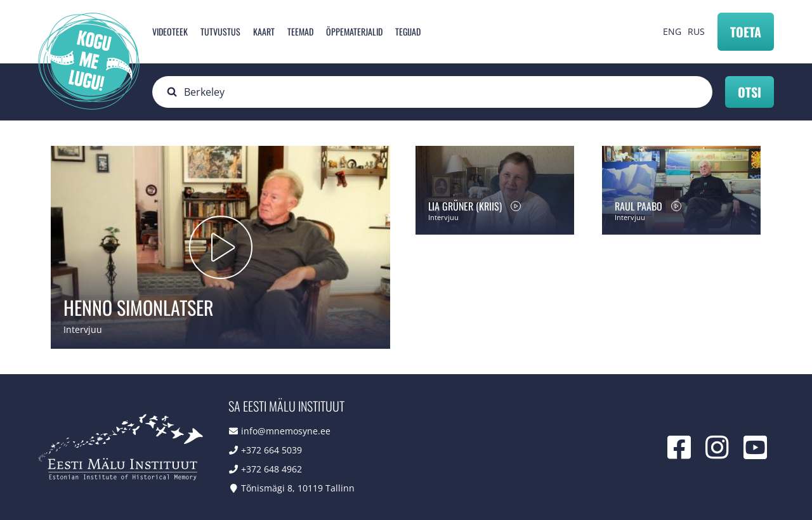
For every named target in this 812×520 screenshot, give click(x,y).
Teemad (300, 31)
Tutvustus (220, 31)
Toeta (746, 32)
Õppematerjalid (354, 31)
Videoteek (170, 31)
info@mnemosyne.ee (286, 431)
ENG (672, 31)
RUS (696, 31)
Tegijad (408, 31)
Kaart (264, 31)
